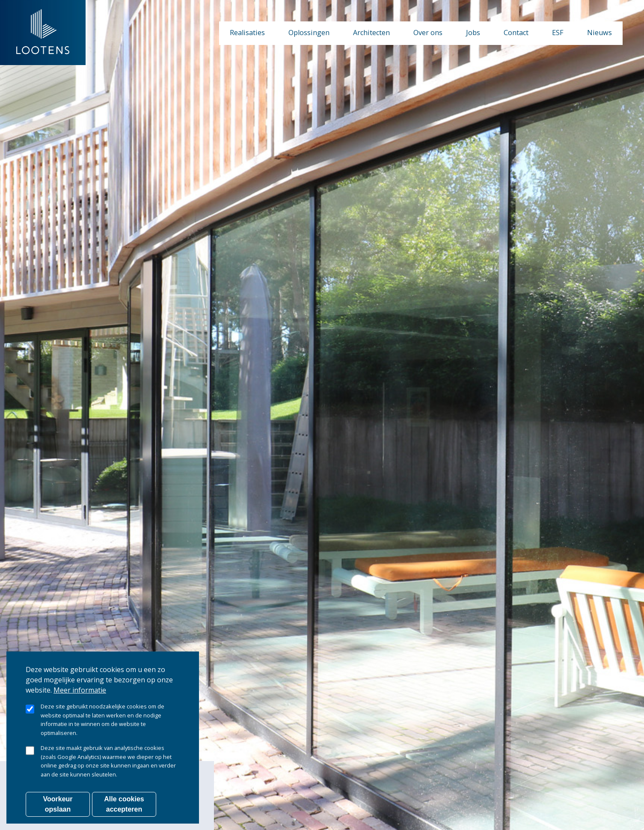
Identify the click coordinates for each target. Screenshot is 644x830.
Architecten (371, 33)
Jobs (473, 33)
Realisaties (247, 33)
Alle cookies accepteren (124, 804)
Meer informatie (80, 690)
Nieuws (599, 33)
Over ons (428, 33)
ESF (558, 33)
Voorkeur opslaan (58, 804)
